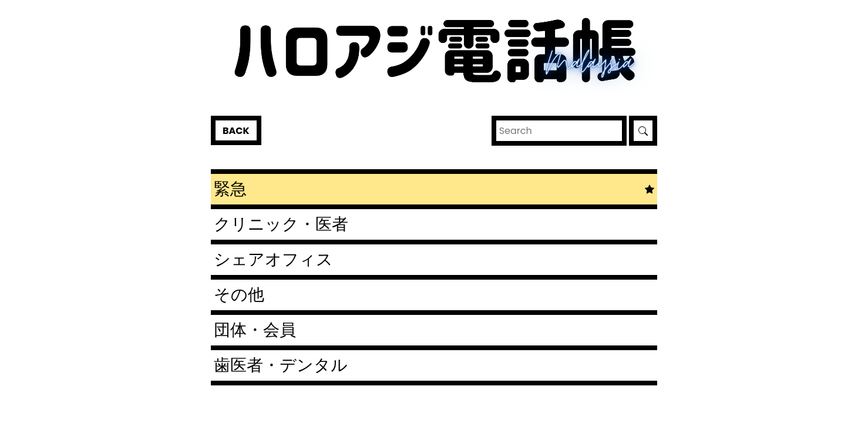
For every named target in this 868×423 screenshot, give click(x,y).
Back (236, 131)
